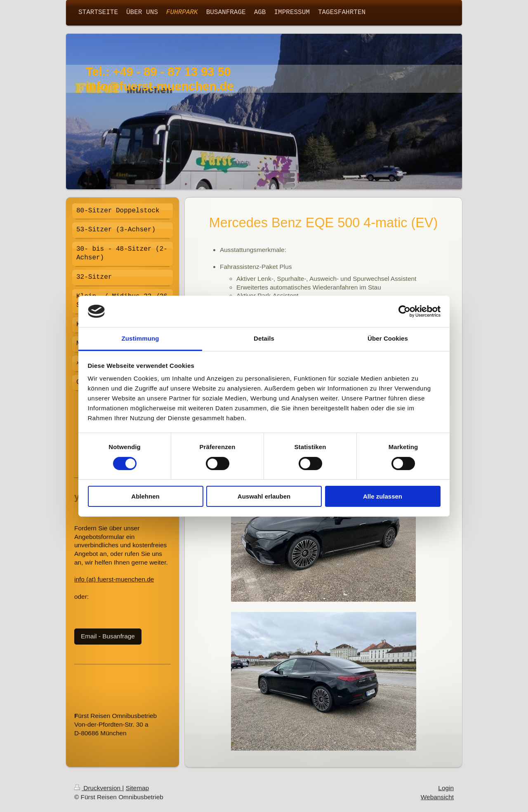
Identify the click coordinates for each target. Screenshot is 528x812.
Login (446, 788)
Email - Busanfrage (108, 636)
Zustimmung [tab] (140, 338)
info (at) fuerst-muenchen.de (114, 579)
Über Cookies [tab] (388, 338)
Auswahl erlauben (264, 496)
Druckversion (98, 788)
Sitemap (137, 788)
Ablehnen (145, 496)
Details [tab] (264, 338)
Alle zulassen (383, 496)
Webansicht (437, 797)
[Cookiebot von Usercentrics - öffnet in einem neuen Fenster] (404, 311)
